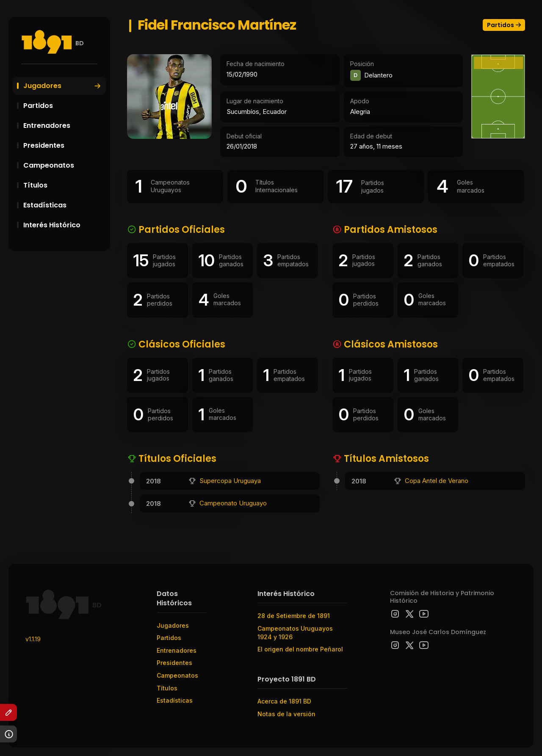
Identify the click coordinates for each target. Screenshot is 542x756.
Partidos (64, 106)
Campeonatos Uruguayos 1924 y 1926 (295, 633)
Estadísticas (64, 205)
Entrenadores (64, 126)
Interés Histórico (64, 225)
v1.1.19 (33, 639)
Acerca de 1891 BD (284, 701)
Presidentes (64, 145)
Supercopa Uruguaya (230, 481)
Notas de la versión (286, 714)
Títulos (64, 185)
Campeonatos (64, 165)
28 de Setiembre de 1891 (294, 616)
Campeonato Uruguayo (233, 503)
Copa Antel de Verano (437, 481)
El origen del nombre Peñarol (300, 649)
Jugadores (62, 86)
